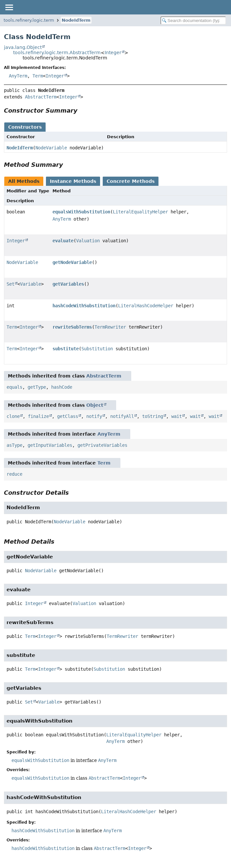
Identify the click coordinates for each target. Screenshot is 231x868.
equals (14, 387)
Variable (31, 284)
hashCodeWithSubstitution (84, 306)
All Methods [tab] (24, 181)
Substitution (97, 349)
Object (95, 405)
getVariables (68, 284)
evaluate (63, 241)
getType (37, 387)
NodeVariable (51, 148)
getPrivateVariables (102, 445)
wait (177, 416)
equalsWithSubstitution (81, 212)
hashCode (62, 387)
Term (38, 76)
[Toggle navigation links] (9, 7)
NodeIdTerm (76, 20)
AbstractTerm (41, 97)
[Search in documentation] (193, 21)
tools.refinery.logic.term (29, 20)
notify (94, 416)
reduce (14, 474)
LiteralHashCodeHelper (146, 306)
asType (14, 445)
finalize (38, 416)
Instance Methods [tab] (73, 181)
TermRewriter (110, 327)
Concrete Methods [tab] (131, 181)
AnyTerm (18, 76)
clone (13, 416)
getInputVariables (50, 445)
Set (10, 284)
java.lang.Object (23, 47)
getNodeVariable (72, 262)
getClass (68, 416)
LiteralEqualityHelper (140, 212)
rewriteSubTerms (72, 327)
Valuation (88, 241)
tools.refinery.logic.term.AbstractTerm (57, 53)
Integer (113, 53)
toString (153, 416)
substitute (66, 349)
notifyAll (122, 416)
